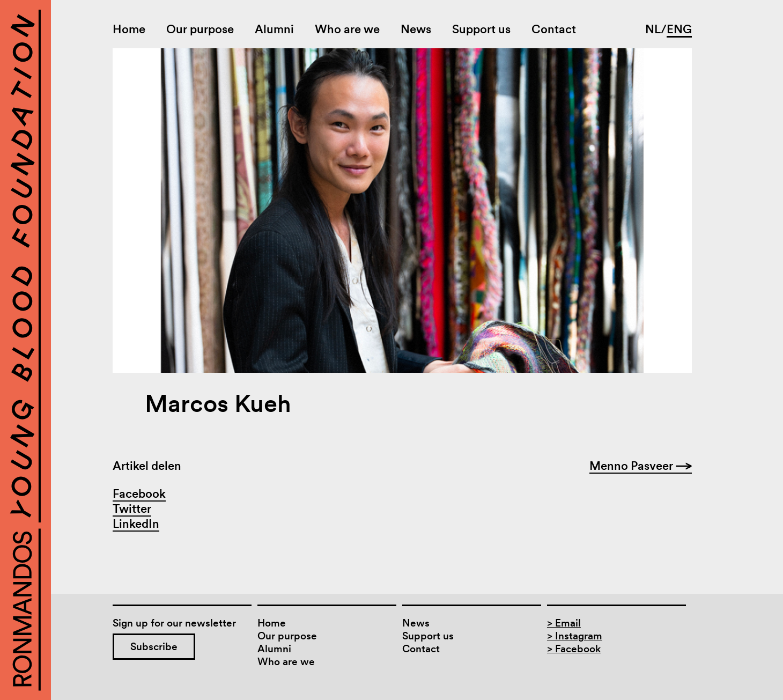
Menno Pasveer (641, 466)
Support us (481, 29)
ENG (679, 29)
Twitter (132, 509)
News (416, 29)
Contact (554, 29)
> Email (564, 623)
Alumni (274, 29)
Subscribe (154, 647)
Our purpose (200, 29)
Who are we (347, 29)
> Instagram (575, 636)
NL (653, 29)
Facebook (139, 493)
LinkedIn (136, 524)
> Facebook (574, 649)
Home (129, 29)
